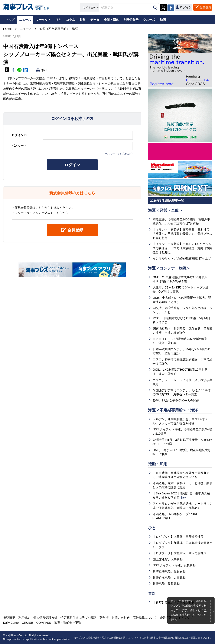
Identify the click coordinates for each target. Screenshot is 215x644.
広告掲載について (145, 618)
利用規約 (24, 618)
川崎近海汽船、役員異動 (169, 571)
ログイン (72, 165)
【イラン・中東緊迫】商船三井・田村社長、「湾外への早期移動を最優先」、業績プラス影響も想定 (183, 234)
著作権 (104, 618)
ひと (152, 528)
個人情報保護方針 (45, 618)
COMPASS (44, 623)
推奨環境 (9, 618)
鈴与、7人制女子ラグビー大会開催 (176, 401)
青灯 (152, 593)
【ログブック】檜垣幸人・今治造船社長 (180, 553)
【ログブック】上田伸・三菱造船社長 (178, 537)
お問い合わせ (121, 618)
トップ (10, 20)
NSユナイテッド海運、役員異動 (174, 565)
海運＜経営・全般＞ (165, 210)
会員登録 (205, 7)
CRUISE (28, 623)
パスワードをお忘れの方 (119, 154)
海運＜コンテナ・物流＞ (169, 268)
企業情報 (166, 618)
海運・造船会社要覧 (68, 623)
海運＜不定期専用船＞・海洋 (173, 410)
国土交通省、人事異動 (168, 559)
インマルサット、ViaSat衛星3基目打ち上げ (182, 258)
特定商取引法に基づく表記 (78, 618)
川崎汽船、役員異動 (166, 584)
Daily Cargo (11, 623)
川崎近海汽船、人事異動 (169, 578)
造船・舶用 (158, 464)
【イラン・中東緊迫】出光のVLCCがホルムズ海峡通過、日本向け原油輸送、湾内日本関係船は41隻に (182, 248)
